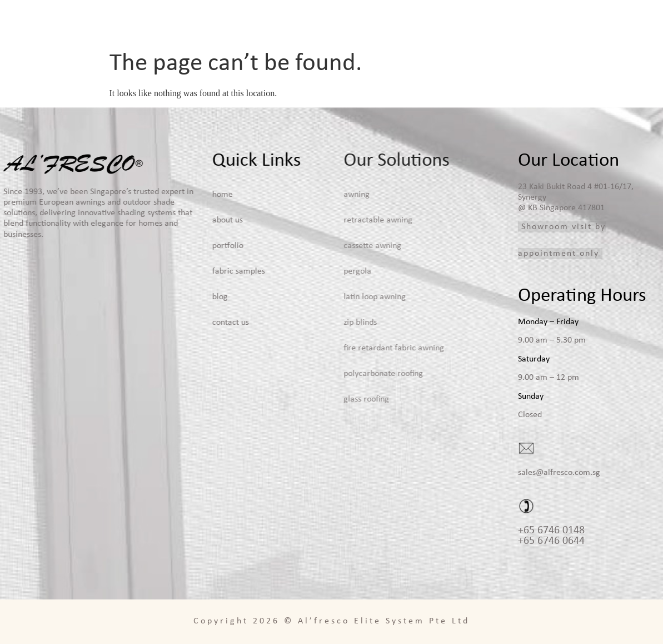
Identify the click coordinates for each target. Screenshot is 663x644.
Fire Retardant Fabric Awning (353, 348)
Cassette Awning (332, 246)
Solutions (453, 22)
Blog (600, 22)
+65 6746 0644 (551, 541)
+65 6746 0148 (551, 531)
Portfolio (503, 22)
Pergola (317, 271)
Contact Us (634, 22)
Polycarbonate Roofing (343, 374)
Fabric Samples (556, 22)
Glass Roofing (326, 399)
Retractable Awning (337, 220)
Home (369, 22)
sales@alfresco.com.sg (559, 473)
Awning (316, 195)
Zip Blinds (320, 323)
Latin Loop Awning (334, 297)
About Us (403, 22)
